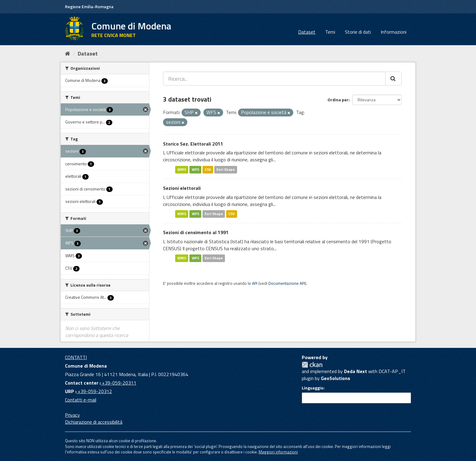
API (255, 283)
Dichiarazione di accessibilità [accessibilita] (94, 422)
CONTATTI (76, 357)
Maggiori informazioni (278, 452)
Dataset (307, 32)
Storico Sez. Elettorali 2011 (193, 144)
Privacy (72, 415)
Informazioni (394, 32)
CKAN (312, 365)
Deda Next (355, 371)
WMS (182, 169)
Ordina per (338, 100)
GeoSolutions (335, 378)
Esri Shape (226, 169)
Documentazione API (287, 283)
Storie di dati (358, 32)
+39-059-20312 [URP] (94, 391)
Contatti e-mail (81, 400)
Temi (330, 32)
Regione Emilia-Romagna (89, 7)
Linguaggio (313, 388)
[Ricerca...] (274, 79)
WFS (195, 169)
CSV (208, 169)
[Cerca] (393, 79)
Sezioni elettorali (182, 188)
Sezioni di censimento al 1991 (196, 232)
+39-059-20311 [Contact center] (119, 383)
